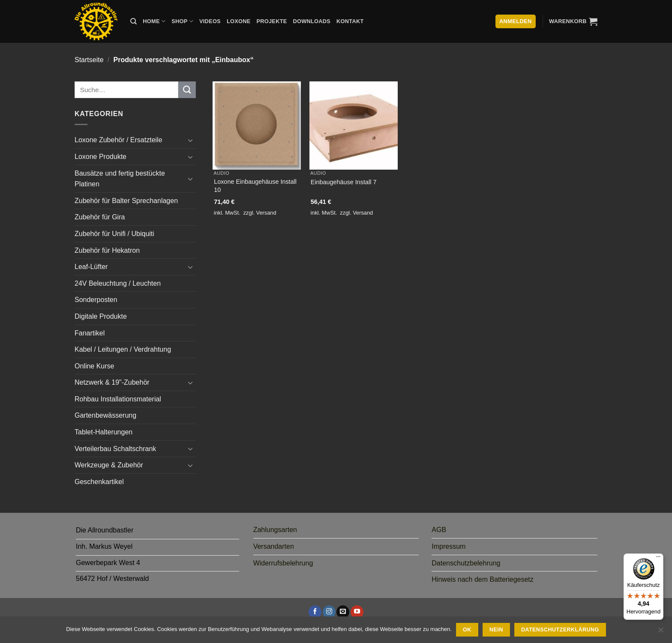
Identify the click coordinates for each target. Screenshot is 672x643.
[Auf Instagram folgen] (329, 612)
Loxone (239, 21)
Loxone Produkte (100, 157)
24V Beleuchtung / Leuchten (118, 283)
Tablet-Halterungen (103, 432)
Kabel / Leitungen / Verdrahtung (123, 349)
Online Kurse (94, 366)
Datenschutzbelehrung (466, 563)
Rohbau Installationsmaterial (118, 399)
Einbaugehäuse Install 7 (344, 182)
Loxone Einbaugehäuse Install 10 (255, 186)
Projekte (271, 21)
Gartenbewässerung (105, 415)
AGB (439, 530)
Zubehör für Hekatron (107, 250)
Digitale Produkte (101, 316)
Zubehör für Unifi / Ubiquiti (114, 234)
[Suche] (133, 21)
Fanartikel (90, 333)
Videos (210, 21)
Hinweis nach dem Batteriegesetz (482, 579)
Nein (496, 630)
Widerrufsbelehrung (283, 563)
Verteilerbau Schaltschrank (115, 449)
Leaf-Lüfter (91, 267)
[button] (573, 21)
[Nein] (660, 632)
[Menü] (658, 559)
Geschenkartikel (99, 482)
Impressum (448, 546)
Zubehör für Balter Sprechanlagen (126, 201)
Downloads (312, 21)
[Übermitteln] (187, 90)
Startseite (89, 60)
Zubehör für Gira (100, 217)
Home (154, 21)
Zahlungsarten (275, 530)
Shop (182, 21)
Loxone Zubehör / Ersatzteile (118, 140)
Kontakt (350, 21)
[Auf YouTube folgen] (357, 612)
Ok (467, 630)
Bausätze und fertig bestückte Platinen (120, 179)
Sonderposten (96, 300)
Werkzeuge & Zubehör (109, 465)
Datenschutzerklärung (560, 630)
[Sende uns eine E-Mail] (343, 612)
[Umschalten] (191, 140)
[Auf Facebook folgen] (315, 612)
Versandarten (274, 546)
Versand (266, 213)
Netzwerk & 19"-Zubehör (112, 382)
